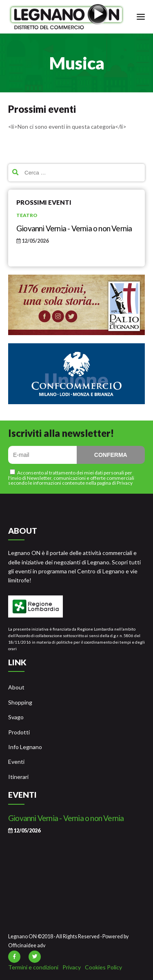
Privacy (72, 967)
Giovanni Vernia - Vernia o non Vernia (74, 228)
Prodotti (19, 732)
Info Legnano (25, 747)
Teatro (27, 215)
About (16, 687)
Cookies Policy (103, 967)
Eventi (16, 762)
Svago (16, 717)
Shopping (20, 702)
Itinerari (18, 777)
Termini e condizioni (33, 967)
